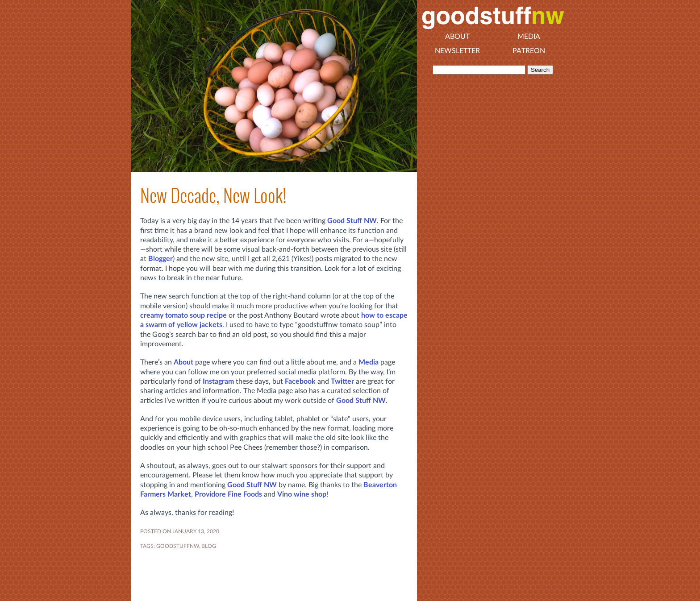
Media (369, 362)
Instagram (218, 381)
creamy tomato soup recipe (183, 315)
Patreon (529, 51)
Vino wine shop (302, 494)
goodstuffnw (177, 546)
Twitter (342, 381)
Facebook (300, 381)
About (183, 362)
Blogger (160, 259)
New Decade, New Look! (213, 196)
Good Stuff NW (352, 221)
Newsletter (457, 51)
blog (209, 546)
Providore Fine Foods (228, 494)
